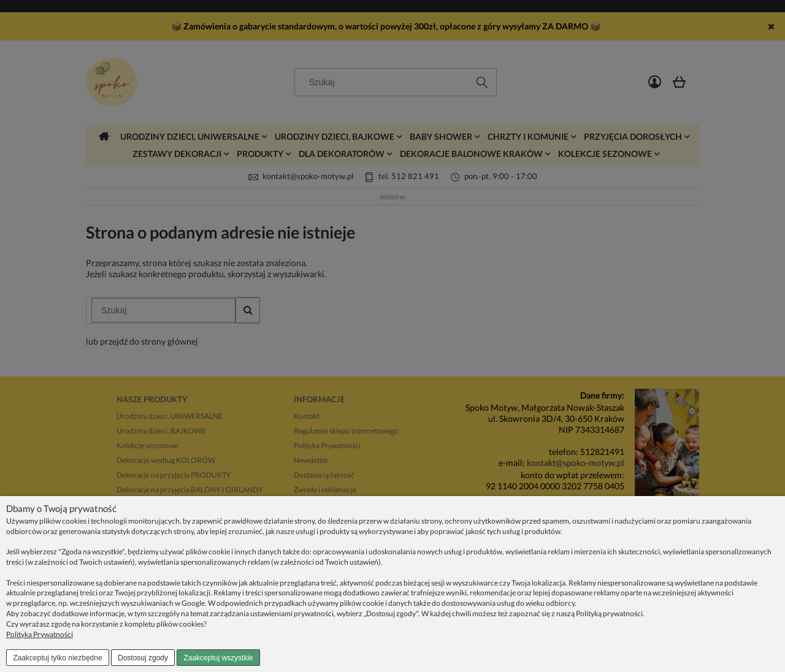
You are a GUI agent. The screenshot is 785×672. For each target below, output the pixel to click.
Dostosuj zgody (143, 658)
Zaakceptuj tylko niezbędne (57, 658)
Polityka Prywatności (40, 634)
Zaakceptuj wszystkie (218, 658)
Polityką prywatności (609, 613)
